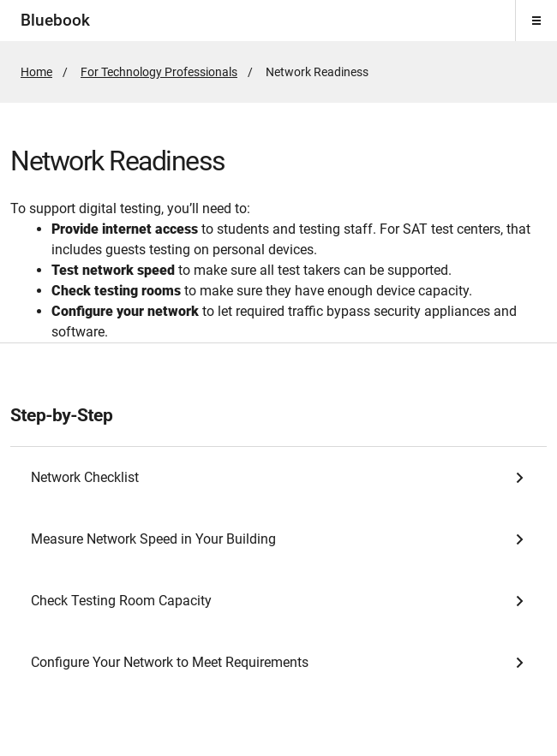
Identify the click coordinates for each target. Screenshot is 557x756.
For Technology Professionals (159, 72)
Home (36, 72)
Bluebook (55, 20)
